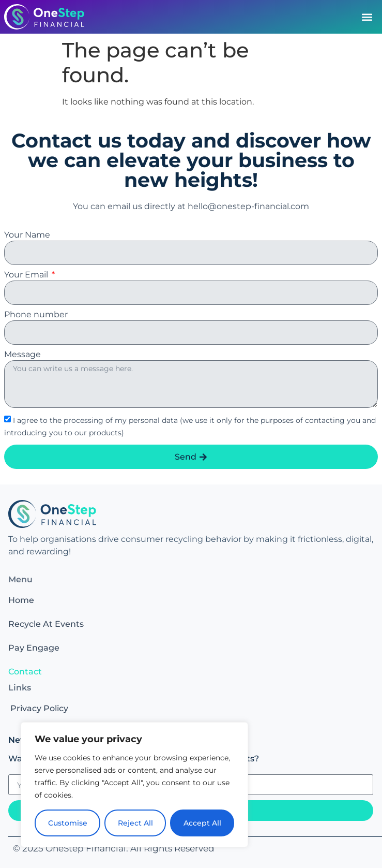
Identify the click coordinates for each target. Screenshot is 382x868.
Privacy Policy (39, 708)
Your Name (27, 235)
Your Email (27, 275)
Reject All (135, 823)
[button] (367, 17)
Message (22, 355)
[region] (134, 785)
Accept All (202, 823)
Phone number (36, 315)
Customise (68, 823)
